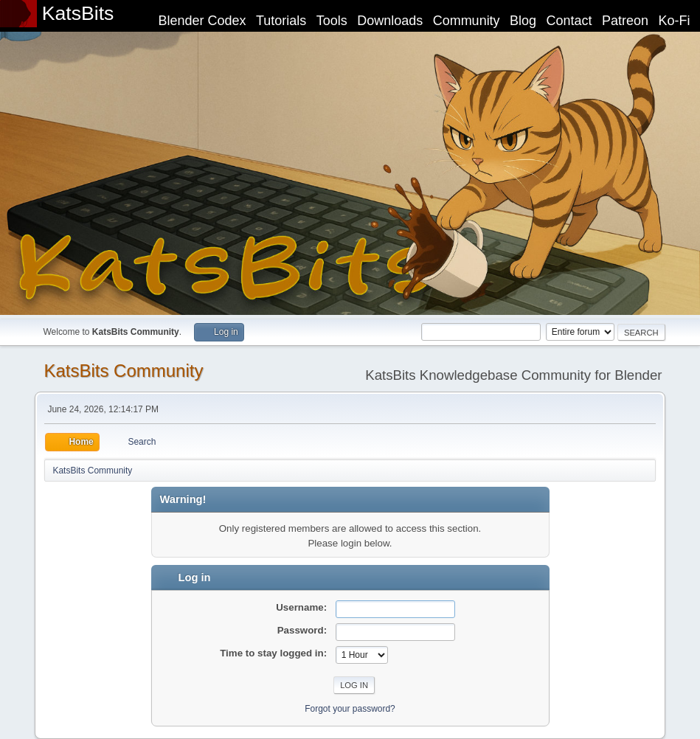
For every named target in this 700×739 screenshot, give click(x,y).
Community (467, 21)
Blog (523, 21)
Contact (569, 21)
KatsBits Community (123, 371)
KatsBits (78, 13)
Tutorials (281, 21)
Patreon (625, 21)
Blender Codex (202, 21)
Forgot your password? (350, 709)
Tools (332, 21)
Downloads (390, 21)
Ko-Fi (675, 21)
